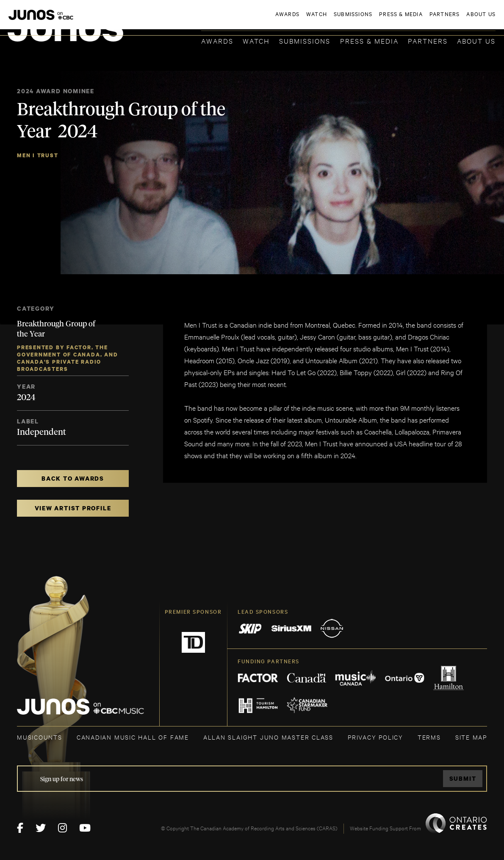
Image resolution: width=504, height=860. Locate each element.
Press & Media (369, 40)
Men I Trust (38, 155)
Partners (428, 40)
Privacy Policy (375, 737)
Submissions (305, 40)
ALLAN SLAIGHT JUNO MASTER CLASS (268, 737)
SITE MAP (471, 737)
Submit (463, 778)
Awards (217, 40)
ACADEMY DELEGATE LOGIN (456, 20)
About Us (476, 40)
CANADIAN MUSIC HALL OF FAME (133, 737)
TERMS (429, 737)
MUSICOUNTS (40, 737)
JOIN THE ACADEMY (378, 20)
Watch (256, 40)
